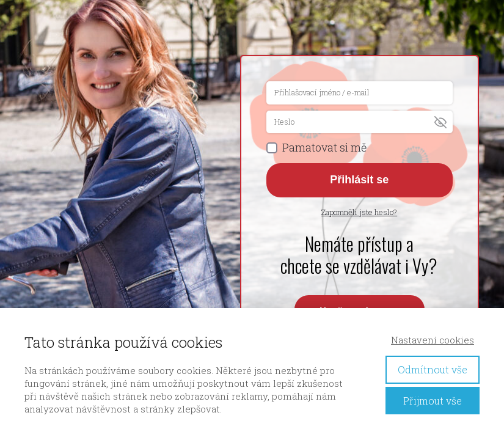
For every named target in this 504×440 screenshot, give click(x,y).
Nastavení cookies (433, 340)
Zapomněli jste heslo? (359, 212)
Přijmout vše (433, 401)
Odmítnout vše (433, 369)
